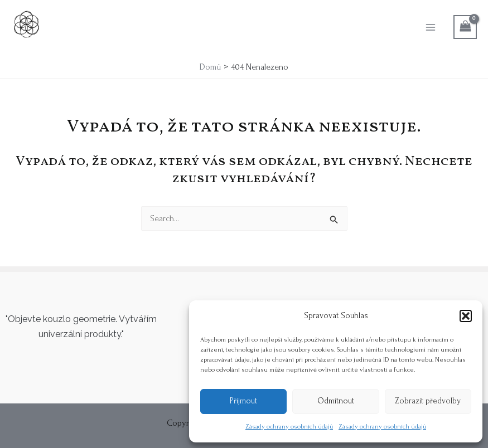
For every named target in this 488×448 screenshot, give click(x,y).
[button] (466, 316)
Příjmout (243, 401)
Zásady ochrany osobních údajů (289, 427)
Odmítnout (336, 401)
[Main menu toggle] (431, 27)
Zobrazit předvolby (428, 401)
